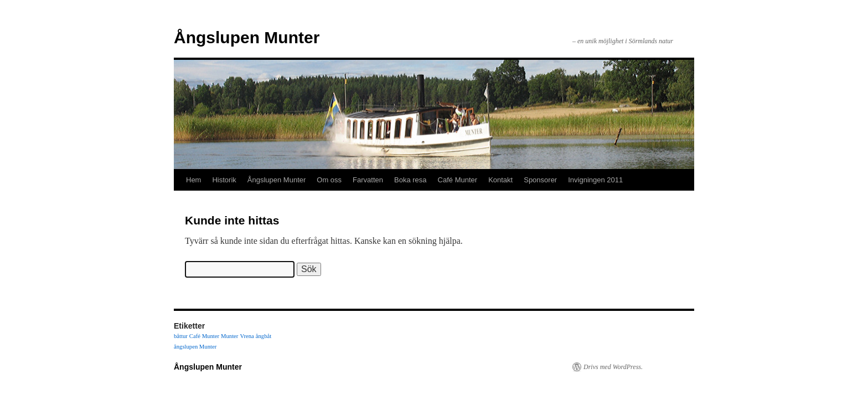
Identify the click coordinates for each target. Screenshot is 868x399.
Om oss (329, 180)
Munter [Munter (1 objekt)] (229, 336)
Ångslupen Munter (247, 37)
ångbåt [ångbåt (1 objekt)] (263, 336)
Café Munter (458, 180)
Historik (224, 180)
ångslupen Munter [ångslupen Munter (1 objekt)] (195, 347)
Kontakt (500, 180)
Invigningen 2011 (595, 180)
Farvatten (368, 180)
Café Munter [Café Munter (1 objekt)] (204, 336)
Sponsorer (540, 180)
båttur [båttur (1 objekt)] (181, 336)
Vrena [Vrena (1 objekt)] (247, 336)
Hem (193, 180)
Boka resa (410, 180)
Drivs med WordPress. (613, 367)
